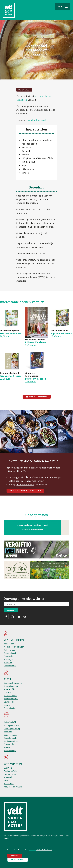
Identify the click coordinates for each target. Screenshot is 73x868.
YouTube (25, 617)
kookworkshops (23, 492)
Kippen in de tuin (11, 686)
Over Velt (8, 768)
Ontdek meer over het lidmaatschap (25, 502)
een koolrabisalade (38, 120)
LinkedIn (19, 617)
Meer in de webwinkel (38, 397)
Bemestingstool (11, 699)
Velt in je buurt (10, 650)
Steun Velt (8, 777)
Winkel (7, 780)
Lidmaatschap (10, 774)
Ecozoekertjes (10, 666)
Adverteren (9, 784)
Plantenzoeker (10, 696)
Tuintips (7, 692)
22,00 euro (5, 379)
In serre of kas (10, 689)
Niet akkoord (18, 860)
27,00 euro (56, 336)
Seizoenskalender (11, 735)
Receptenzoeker (11, 738)
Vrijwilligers (9, 659)
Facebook (6, 617)
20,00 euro (5, 336)
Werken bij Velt (10, 771)
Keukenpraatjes (11, 741)
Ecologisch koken (11, 725)
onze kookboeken (25, 496)
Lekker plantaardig (12, 728)
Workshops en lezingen (14, 647)
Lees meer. (32, 850)
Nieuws (7, 705)
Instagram (12, 617)
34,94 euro (30, 345)
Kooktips (8, 732)
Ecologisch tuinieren (13, 683)
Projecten (8, 662)
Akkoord (15, 856)
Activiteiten (9, 644)
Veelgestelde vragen (13, 787)
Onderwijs (8, 656)
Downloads (9, 702)
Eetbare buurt (10, 653)
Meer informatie (44, 849)
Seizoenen (38, 489)
